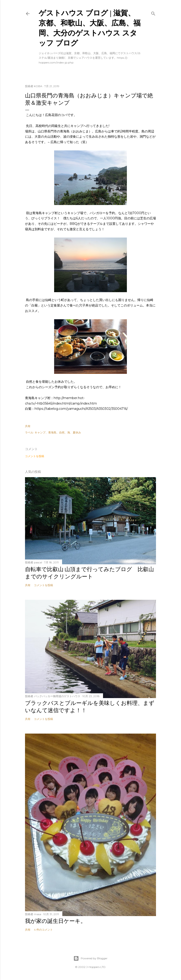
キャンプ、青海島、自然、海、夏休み (58, 432)
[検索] (153, 13)
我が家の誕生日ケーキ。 (55, 921)
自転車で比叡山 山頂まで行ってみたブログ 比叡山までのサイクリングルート (89, 573)
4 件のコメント (43, 930)
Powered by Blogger (90, 958)
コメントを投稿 (35, 456)
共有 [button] (28, 426)
